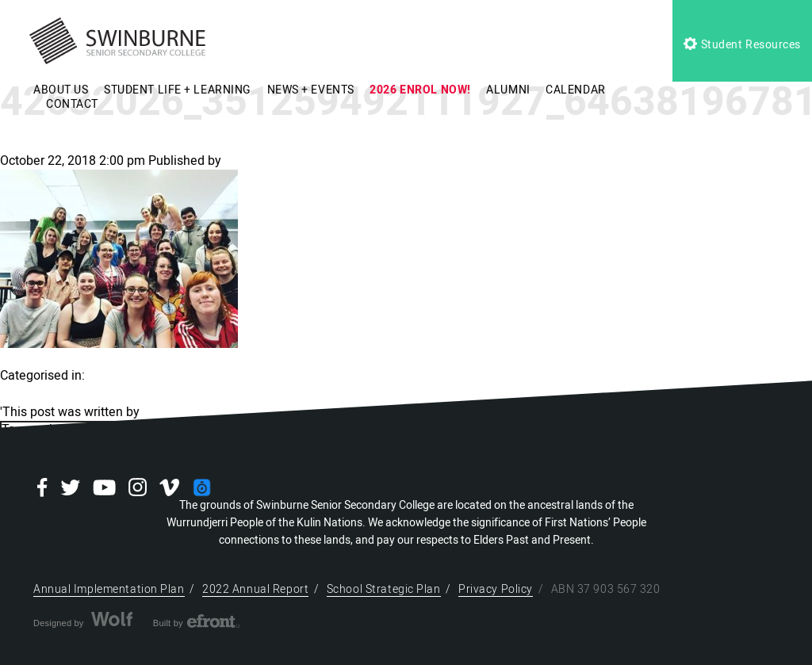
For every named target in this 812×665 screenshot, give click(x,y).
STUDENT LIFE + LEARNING (178, 90)
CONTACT (72, 104)
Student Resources (742, 45)
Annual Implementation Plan (109, 589)
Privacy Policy (496, 589)
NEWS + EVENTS (311, 90)
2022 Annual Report (255, 589)
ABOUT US (61, 90)
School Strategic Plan (384, 589)
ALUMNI (508, 90)
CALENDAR (575, 90)
